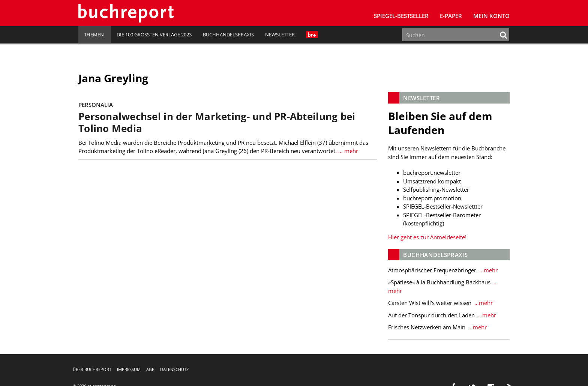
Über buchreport (92, 369)
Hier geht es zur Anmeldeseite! (427, 237)
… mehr (347, 151)
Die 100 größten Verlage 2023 (154, 35)
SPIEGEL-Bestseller (401, 16)
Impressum (129, 369)
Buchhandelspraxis (228, 35)
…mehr (488, 270)
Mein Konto (491, 16)
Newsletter (280, 35)
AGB (150, 369)
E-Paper (451, 16)
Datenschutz (174, 369)
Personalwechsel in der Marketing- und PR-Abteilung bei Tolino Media (217, 122)
